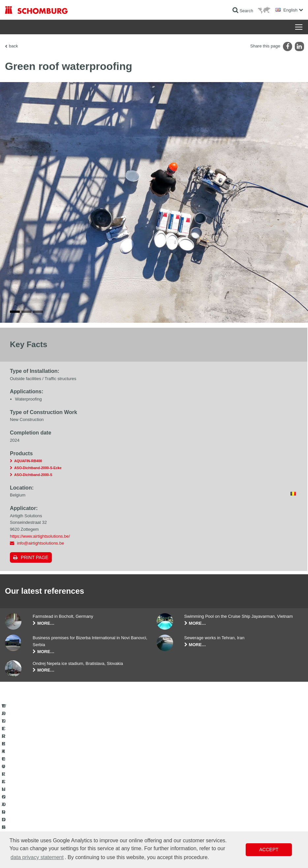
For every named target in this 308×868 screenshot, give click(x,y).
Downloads (117, 801)
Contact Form (120, 811)
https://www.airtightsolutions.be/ (40, 536)
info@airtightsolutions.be (41, 543)
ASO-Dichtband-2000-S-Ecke (38, 468)
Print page (35, 557)
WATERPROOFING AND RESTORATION (42, 791)
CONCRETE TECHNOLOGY (30, 830)
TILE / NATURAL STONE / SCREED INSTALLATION (37, 806)
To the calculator (122, 791)
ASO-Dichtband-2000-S (33, 475)
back (13, 46)
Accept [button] (269, 850)
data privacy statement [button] (37, 857)
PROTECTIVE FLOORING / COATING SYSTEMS (49, 821)
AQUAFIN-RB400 (28, 461)
